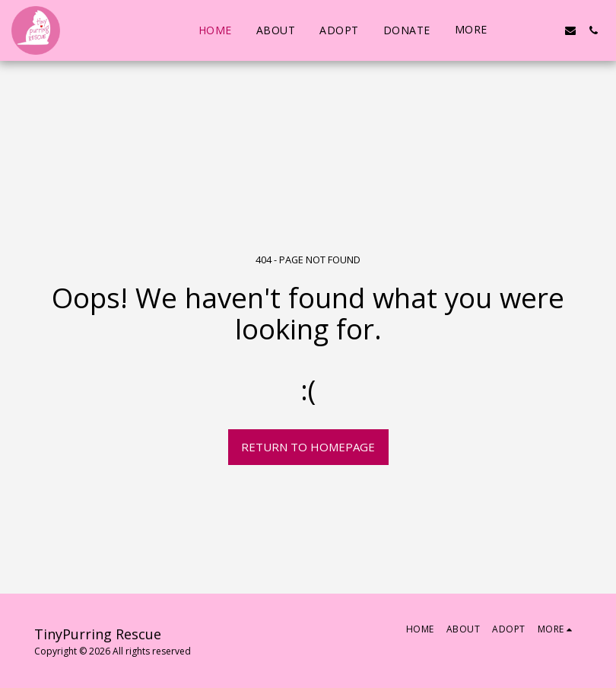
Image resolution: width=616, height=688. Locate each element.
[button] (525, 30)
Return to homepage (308, 447)
